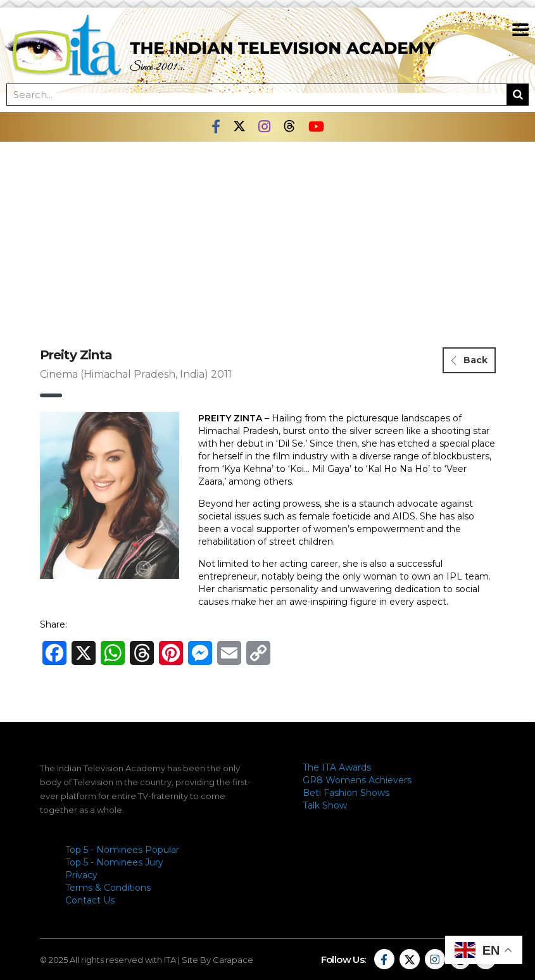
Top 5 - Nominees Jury (114, 862)
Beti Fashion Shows (346, 793)
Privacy (81, 875)
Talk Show (325, 805)
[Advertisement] (268, 237)
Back (469, 360)
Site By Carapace (217, 960)
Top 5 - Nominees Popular (122, 850)
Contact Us (90, 900)
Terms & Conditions (108, 888)
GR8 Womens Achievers (357, 780)
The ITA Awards (337, 767)
